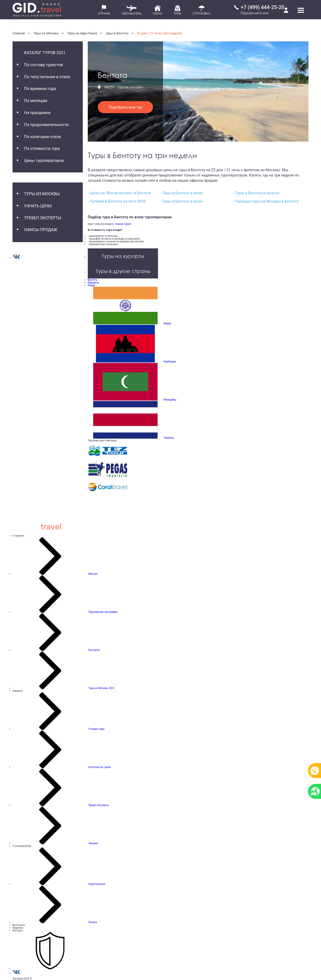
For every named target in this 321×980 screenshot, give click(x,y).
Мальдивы (170, 400)
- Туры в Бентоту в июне (182, 193)
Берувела (93, 283)
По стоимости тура (42, 149)
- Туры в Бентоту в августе (256, 193)
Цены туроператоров (44, 161)
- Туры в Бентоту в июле (182, 201)
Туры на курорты (123, 256)
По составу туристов (44, 65)
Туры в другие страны (123, 271)
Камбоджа (170, 362)
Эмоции (93, 843)
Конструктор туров (99, 767)
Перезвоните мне (255, 13)
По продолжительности (46, 125)
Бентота (93, 280)
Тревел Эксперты (43, 218)
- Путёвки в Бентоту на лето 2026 (117, 201)
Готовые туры (96, 729)
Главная (19, 33)
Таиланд (169, 438)
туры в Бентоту (117, 33)
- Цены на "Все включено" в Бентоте (119, 193)
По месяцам (36, 101)
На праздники (37, 113)
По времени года (40, 89)
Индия (167, 323)
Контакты (94, 650)
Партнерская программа (103, 612)
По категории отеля (43, 137)
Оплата (93, 922)
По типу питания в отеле (47, 77)
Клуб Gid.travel (97, 884)
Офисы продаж (41, 230)
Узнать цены (38, 206)
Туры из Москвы (46, 33)
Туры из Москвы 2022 (101, 688)
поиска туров (122, 224)
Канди (91, 285)
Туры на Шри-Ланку (82, 33)
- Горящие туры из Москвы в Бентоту (266, 201)
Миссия (93, 574)
